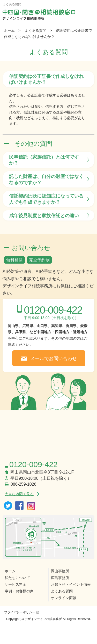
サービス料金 (16, 584)
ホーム (9, 30)
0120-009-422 (53, 310)
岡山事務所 (60, 571)
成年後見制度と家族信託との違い (44, 216)
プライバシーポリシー (20, 612)
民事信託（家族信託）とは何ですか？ (44, 160)
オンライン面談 (64, 598)
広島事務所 (60, 578)
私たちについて (17, 578)
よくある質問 (35, 30)
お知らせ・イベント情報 (71, 584)
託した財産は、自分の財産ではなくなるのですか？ (46, 179)
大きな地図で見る (19, 494)
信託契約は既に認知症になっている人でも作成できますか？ (46, 199)
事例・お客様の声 (19, 591)
